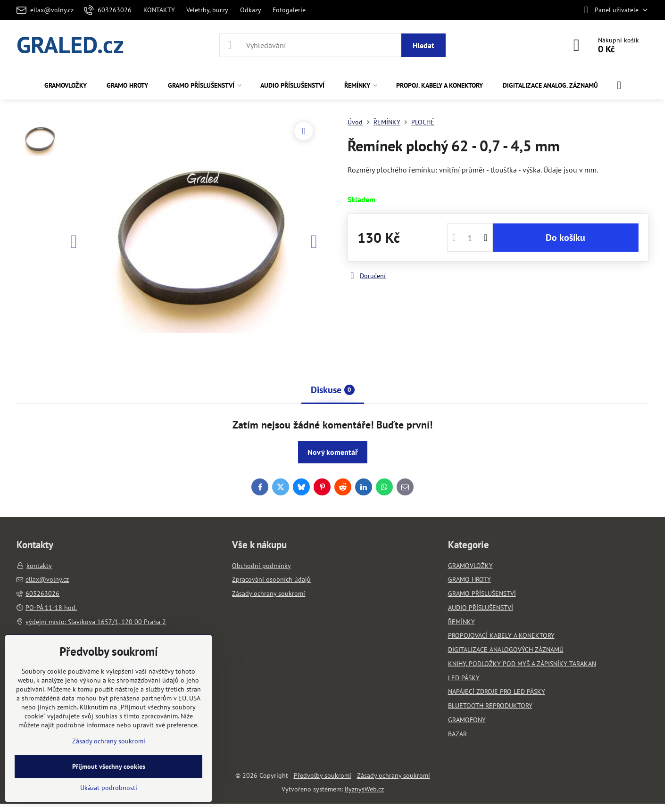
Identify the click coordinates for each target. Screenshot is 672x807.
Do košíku (565, 238)
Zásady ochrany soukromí (394, 775)
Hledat (423, 45)
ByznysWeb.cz (364, 789)
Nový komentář (333, 452)
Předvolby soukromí (323, 775)
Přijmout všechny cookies (109, 766)
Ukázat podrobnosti (109, 788)
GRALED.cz (70, 45)
